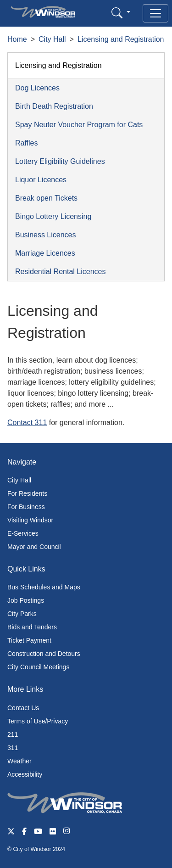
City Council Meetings (38, 667)
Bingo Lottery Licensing (53, 216)
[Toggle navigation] (155, 13)
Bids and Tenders (32, 627)
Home (17, 39)
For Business (26, 507)
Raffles (27, 143)
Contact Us (23, 708)
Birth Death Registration (54, 106)
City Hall (52, 39)
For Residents (27, 493)
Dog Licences (37, 88)
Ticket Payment (29, 640)
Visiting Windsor (30, 520)
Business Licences (46, 235)
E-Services (23, 533)
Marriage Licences (45, 253)
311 (13, 748)
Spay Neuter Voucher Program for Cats (79, 125)
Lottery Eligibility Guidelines (60, 161)
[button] (121, 13)
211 (13, 734)
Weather (19, 761)
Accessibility (25, 774)
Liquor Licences (41, 180)
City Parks (22, 614)
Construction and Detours (44, 654)
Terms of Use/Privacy (38, 721)
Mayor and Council (34, 547)
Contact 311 (27, 423)
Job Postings (26, 600)
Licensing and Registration (121, 39)
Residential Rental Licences (60, 272)
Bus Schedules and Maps (44, 587)
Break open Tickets (46, 198)
